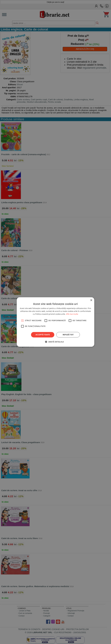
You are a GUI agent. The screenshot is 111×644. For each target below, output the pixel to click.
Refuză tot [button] (68, 335)
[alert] (55, 322)
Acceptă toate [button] (43, 335)
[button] (55, 342)
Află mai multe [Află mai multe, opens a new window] (72, 314)
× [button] (91, 300)
